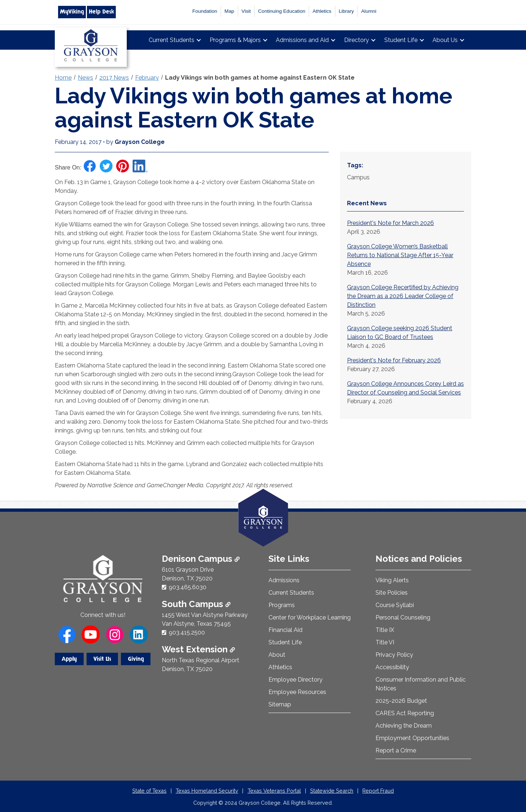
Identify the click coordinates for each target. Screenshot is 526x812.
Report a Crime (396, 750)
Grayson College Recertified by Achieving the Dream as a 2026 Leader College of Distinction (403, 296)
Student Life (401, 40)
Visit (246, 11)
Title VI (385, 642)
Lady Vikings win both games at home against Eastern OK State (260, 78)
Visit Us (102, 659)
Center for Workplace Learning (310, 617)
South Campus (196, 604)
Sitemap (280, 704)
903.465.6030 (188, 587)
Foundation (205, 11)
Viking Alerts (392, 580)
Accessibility (392, 667)
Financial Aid (285, 630)
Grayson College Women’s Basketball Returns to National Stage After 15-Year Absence (400, 255)
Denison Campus (201, 559)
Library (346, 11)
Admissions (284, 580)
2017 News (114, 78)
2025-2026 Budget (401, 701)
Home (63, 78)
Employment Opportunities (412, 738)
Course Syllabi (395, 605)
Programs (282, 605)
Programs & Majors (235, 40)
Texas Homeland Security (207, 791)
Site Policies (392, 593)
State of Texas (149, 791)
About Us (445, 40)
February (147, 78)
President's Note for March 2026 (390, 223)
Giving (136, 659)
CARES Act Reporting (405, 713)
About (277, 655)
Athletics (322, 11)
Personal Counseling (403, 617)
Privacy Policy (394, 655)
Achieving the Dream (404, 726)
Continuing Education (282, 11)
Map (229, 11)
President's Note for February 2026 (394, 360)
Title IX (385, 630)
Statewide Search (332, 791)
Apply (69, 659)
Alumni (369, 11)
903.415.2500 (187, 632)
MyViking (72, 12)
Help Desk (101, 12)
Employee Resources (297, 692)
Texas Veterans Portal (274, 791)
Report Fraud (378, 791)
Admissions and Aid (302, 40)
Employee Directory (296, 680)
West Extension (198, 649)
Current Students (171, 40)
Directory (357, 40)
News (85, 78)
